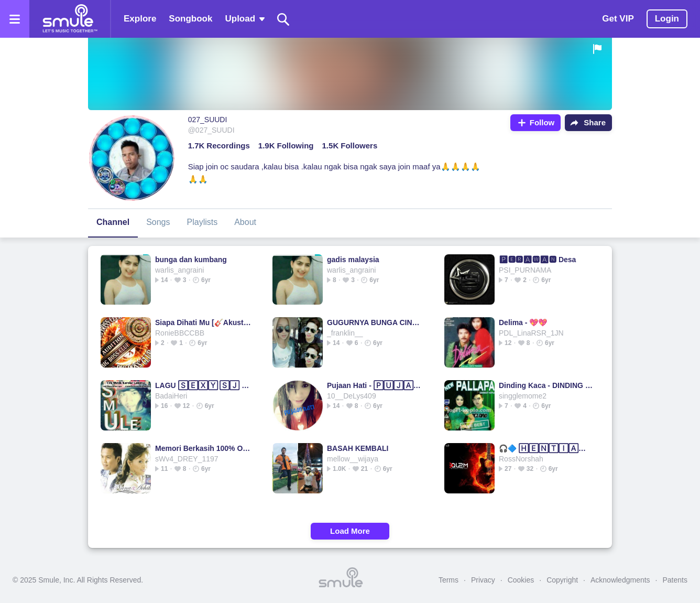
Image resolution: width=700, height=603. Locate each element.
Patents (675, 580)
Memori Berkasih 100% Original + (203, 448)
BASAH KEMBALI (358, 448)
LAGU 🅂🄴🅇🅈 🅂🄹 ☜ (203, 385)
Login (667, 19)
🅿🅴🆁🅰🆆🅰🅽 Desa (537, 260)
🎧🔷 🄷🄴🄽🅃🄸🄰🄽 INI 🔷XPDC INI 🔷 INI (547, 448)
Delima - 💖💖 (523, 322)
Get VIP (618, 19)
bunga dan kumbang (191, 260)
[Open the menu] (15, 19)
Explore (140, 19)
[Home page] (70, 19)
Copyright (562, 580)
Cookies (521, 580)
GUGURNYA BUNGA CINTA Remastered (375, 322)
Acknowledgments (620, 580)
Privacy (483, 580)
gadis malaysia (353, 260)
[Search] (283, 19)
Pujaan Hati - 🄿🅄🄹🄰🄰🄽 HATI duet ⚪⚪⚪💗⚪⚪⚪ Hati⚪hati (375, 385)
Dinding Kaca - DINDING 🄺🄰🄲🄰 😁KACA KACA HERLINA (547, 385)
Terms (449, 580)
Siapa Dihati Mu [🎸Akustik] (203, 322)
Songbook (190, 19)
